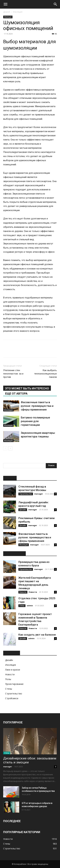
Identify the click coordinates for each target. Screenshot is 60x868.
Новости (23, 592)
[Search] (56, 4)
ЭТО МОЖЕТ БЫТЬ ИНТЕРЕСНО (27, 388)
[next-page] (10, 448)
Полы (8, 679)
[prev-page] (5, 448)
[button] (5, 4)
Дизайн (23, 510)
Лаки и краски (13, 670)
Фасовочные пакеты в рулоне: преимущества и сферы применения (37, 406)
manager (39, 494)
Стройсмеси (12, 698)
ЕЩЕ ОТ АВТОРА (16, 394)
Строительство (26, 494)
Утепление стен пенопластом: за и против (13, 374)
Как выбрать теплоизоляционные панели (46, 374)
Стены (22, 606)
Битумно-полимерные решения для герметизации (35, 421)
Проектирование (14, 684)
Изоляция (18, 12)
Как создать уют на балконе (37, 635)
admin (30, 606)
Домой (7, 12)
